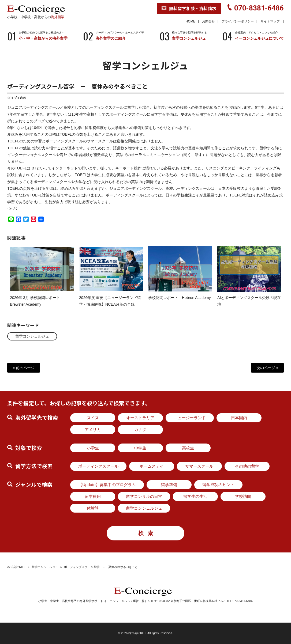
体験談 (93, 508)
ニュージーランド (190, 418)
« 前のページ (24, 368)
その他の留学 (247, 466)
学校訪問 (243, 496)
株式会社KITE (16, 567)
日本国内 (239, 418)
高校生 (188, 448)
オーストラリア (140, 418)
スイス (93, 418)
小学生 (93, 448)
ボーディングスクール (98, 466)
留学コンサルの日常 (144, 496)
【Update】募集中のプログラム (107, 485)
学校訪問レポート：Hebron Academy (179, 302)
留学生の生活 (195, 496)
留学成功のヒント (218, 485)
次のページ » (267, 368)
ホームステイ (152, 466)
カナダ (140, 429)
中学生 (140, 448)
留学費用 (93, 496)
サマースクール (199, 466)
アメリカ (93, 429)
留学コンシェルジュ (32, 336)
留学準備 (169, 485)
